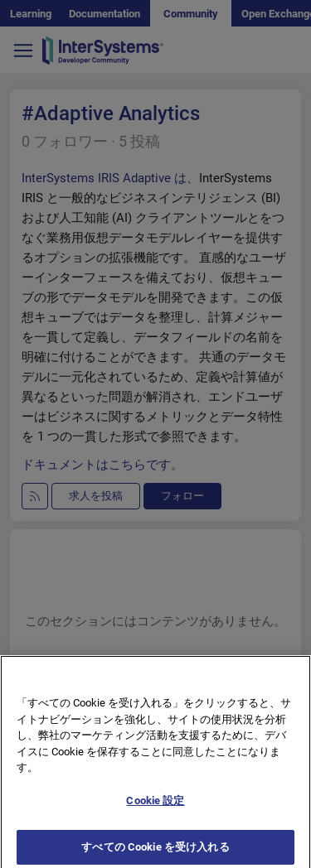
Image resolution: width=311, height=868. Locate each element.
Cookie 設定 (155, 805)
